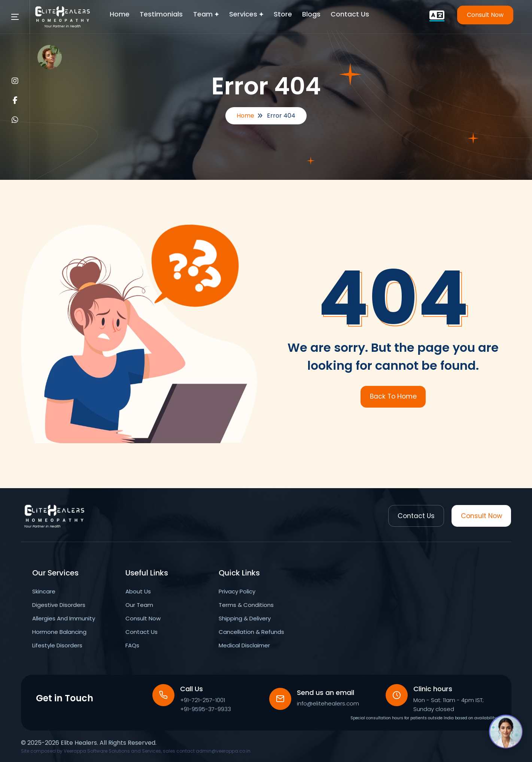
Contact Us (364, 15)
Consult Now (485, 15)
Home (128, 15)
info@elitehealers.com (328, 703)
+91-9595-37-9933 (206, 709)
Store (295, 15)
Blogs (325, 15)
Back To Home (393, 397)
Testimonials (171, 15)
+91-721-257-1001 (203, 700)
